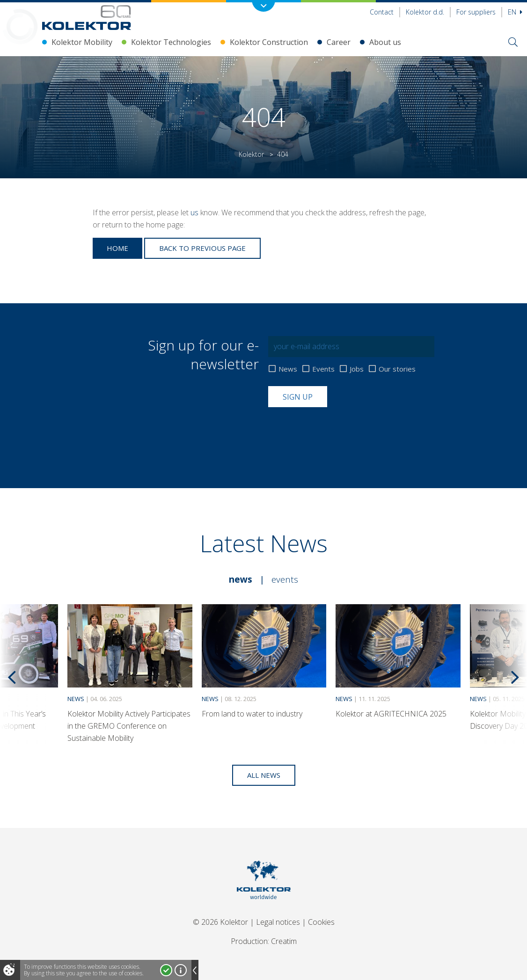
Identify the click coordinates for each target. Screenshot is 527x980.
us (194, 212)
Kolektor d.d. (425, 12)
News (288, 369)
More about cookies (181, 970)
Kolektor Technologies (171, 42)
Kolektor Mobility (82, 42)
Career (339, 42)
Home (117, 248)
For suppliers (476, 12)
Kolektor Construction (269, 42)
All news (264, 775)
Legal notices (278, 922)
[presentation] (339, 430)
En (515, 12)
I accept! (166, 970)
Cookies (321, 922)
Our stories (397, 369)
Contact (382, 12)
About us (385, 42)
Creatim (284, 941)
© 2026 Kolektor (220, 922)
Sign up (298, 397)
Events (323, 369)
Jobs (357, 369)
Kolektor (251, 154)
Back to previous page (202, 248)
